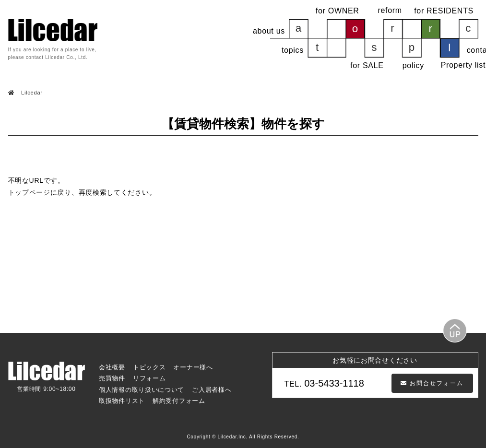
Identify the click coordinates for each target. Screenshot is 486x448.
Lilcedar (31, 93)
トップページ (29, 192)
